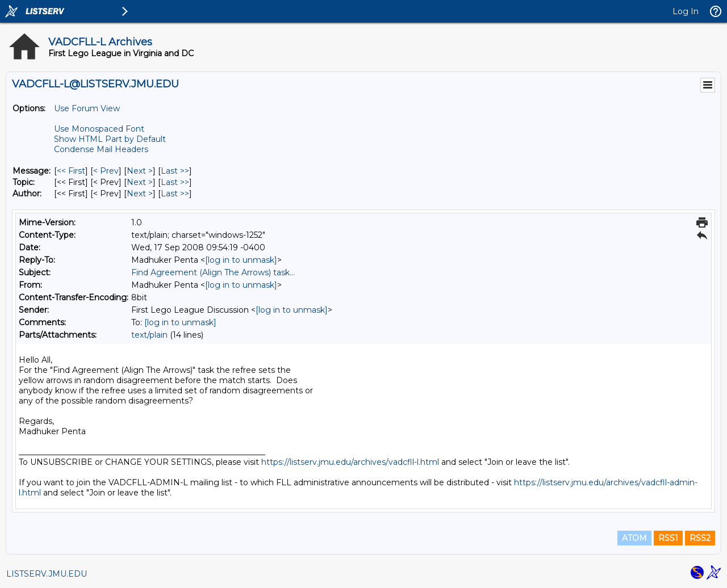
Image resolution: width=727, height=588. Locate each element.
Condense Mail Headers (101, 149)
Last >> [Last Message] (175, 171)
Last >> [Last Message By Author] (175, 194)
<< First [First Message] (71, 171)
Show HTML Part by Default (110, 139)
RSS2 (700, 538)
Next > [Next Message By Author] (140, 194)
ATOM (634, 538)
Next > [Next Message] (140, 171)
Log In (686, 11)
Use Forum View (87, 108)
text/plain (149, 335)
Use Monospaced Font (99, 129)
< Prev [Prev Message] (106, 171)
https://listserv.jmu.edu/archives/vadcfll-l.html (350, 462)
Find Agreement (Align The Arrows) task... (213, 272)
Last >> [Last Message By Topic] (175, 182)
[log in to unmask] (241, 260)
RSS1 (668, 538)
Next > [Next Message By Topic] (140, 182)
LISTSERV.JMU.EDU (47, 574)
